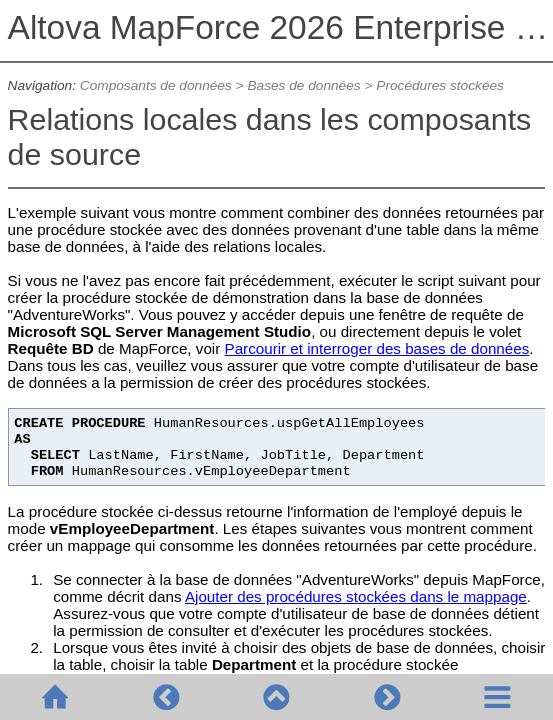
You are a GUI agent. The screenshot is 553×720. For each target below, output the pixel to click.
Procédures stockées (441, 85)
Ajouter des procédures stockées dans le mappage (356, 596)
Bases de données (303, 85)
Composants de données (156, 85)
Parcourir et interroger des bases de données (377, 348)
